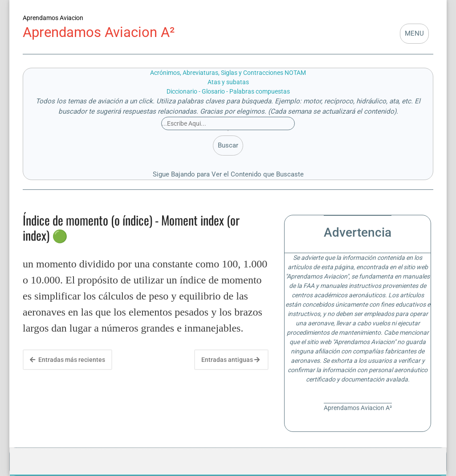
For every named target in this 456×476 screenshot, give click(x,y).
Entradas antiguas (230, 360)
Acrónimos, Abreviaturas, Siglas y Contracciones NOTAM (228, 73)
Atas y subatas (228, 82)
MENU (414, 33)
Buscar (228, 145)
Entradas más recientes (67, 360)
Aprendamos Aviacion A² (99, 32)
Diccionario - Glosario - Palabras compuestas (228, 91)
